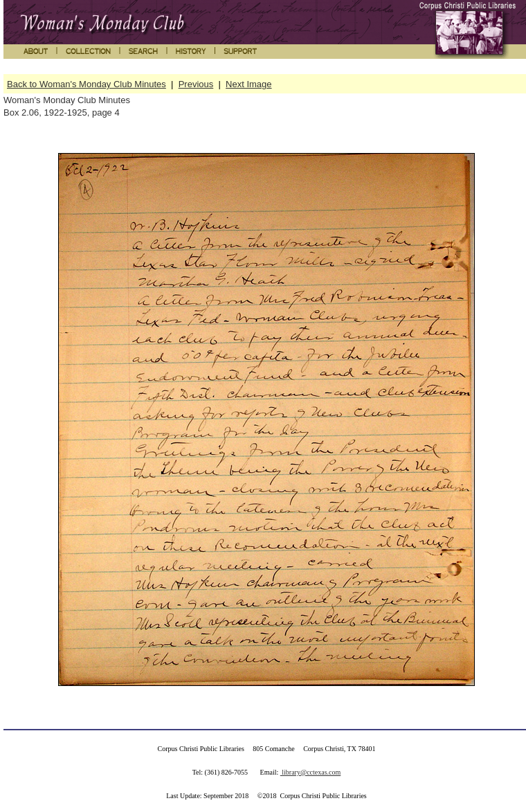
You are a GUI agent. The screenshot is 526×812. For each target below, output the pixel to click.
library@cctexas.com (311, 772)
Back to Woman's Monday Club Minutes (87, 84)
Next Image (248, 84)
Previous (196, 84)
